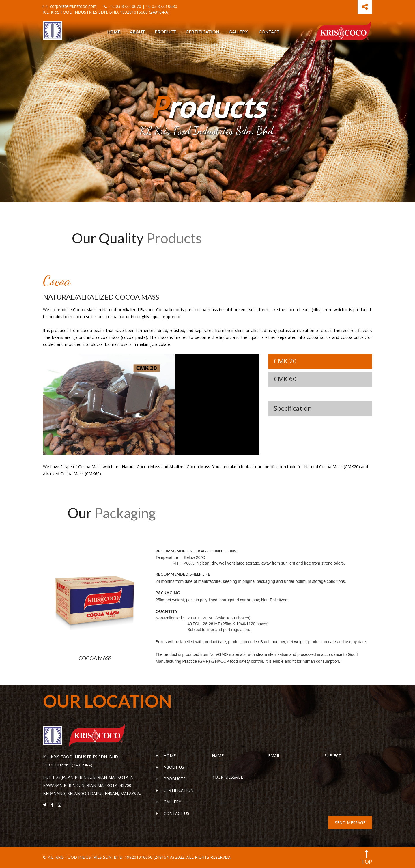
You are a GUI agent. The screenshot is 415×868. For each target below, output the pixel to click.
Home (114, 32)
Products (171, 779)
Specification (293, 408)
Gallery (238, 32)
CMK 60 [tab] (285, 379)
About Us (170, 767)
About (137, 32)
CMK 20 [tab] (285, 361)
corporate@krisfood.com (70, 6)
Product (165, 32)
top (367, 857)
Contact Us (172, 813)
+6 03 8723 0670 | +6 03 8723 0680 (140, 6)
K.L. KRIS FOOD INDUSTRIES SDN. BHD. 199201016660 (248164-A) (106, 12)
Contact (269, 32)
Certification (202, 32)
